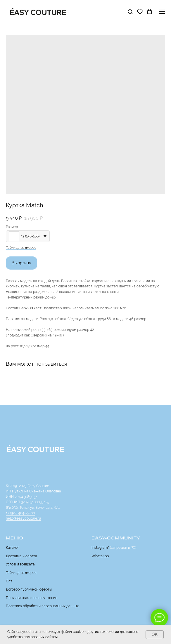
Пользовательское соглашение (32, 598)
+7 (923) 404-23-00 (20, 513)
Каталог (12, 548)
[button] (130, 12)
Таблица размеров (21, 248)
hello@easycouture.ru (23, 518)
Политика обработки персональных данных (42, 606)
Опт (9, 581)
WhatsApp (100, 556)
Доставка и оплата (21, 556)
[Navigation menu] (162, 12)
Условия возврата (20, 564)
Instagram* (100, 548)
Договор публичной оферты (29, 589)
